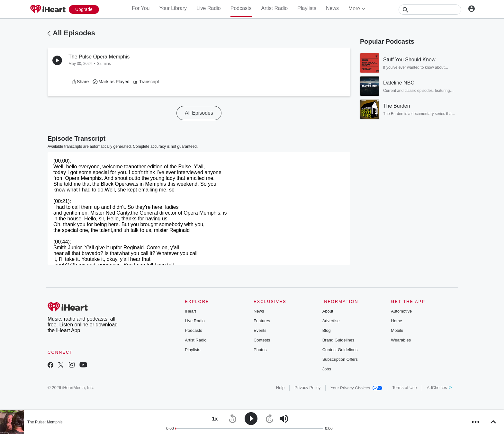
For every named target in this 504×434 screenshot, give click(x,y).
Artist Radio (275, 8)
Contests (262, 340)
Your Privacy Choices (356, 388)
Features (262, 321)
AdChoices (439, 388)
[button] (80, 82)
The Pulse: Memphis (45, 422)
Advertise (331, 321)
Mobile (397, 330)
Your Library (173, 8)
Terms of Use (405, 388)
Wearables (401, 340)
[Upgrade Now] (84, 9)
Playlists (307, 8)
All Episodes (74, 33)
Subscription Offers (340, 359)
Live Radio (209, 8)
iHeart (190, 311)
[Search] (430, 10)
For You (141, 8)
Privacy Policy (307, 388)
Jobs (327, 369)
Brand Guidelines (338, 340)
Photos (260, 350)
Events (260, 330)
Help (280, 388)
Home (396, 321)
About (328, 311)
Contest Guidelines (340, 350)
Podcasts (241, 8)
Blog (327, 330)
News (332, 8)
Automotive (401, 311)
